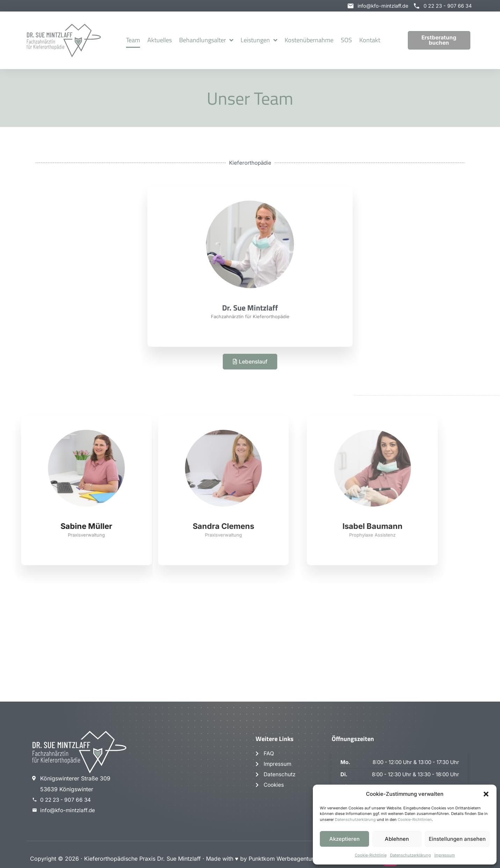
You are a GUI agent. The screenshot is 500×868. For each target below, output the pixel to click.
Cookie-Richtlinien (415, 820)
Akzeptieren (344, 839)
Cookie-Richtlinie (371, 855)
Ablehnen (397, 839)
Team (133, 40)
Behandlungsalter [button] (206, 40)
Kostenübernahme (309, 40)
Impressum (445, 855)
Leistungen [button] (259, 40)
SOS (346, 40)
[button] (486, 794)
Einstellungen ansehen (457, 839)
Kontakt (370, 40)
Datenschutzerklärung (355, 820)
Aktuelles (160, 40)
